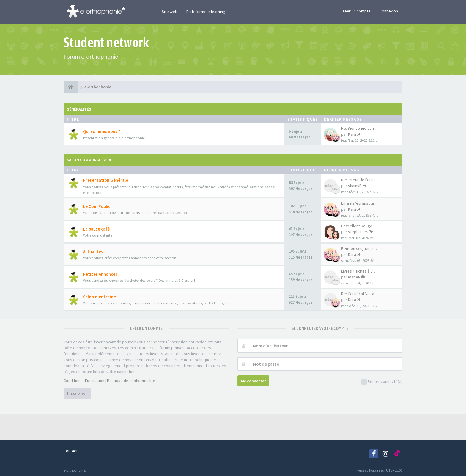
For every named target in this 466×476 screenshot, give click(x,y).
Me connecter (253, 381)
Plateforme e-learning (206, 12)
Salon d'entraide (99, 297)
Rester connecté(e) (382, 382)
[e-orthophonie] (71, 87)
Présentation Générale (106, 180)
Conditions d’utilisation (84, 381)
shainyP (355, 186)
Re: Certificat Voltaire (360, 294)
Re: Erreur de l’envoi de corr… (368, 180)
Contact (71, 451)
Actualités (93, 252)
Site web (170, 12)
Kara (352, 134)
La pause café (96, 229)
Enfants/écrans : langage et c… (369, 203)
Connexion (389, 11)
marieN (354, 277)
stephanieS (358, 232)
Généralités (79, 109)
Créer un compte (356, 11)
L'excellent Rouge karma (363, 226)
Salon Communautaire (89, 160)
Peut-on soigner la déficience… (369, 248)
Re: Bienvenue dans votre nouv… (371, 128)
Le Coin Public (97, 206)
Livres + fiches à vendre (362, 271)
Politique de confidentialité (131, 381)
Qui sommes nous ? (102, 131)
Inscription (77, 393)
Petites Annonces (100, 274)
